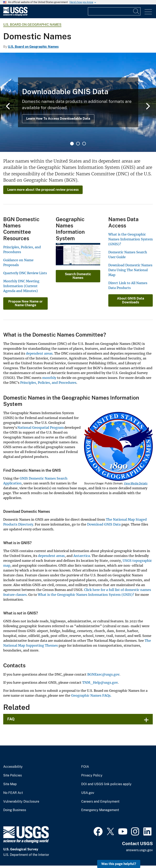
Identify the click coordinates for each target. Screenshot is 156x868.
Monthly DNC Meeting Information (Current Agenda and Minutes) (21, 286)
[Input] (114, 11)
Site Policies (13, 775)
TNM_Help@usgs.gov (100, 682)
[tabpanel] (78, 102)
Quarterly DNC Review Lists (25, 273)
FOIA (85, 767)
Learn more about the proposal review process (43, 190)
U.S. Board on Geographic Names (32, 25)
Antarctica (82, 556)
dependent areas (39, 353)
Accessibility (13, 767)
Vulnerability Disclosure (21, 802)
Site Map (10, 784)
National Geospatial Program (41, 428)
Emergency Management (100, 810)
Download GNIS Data (104, 524)
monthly (49, 378)
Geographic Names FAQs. (91, 695)
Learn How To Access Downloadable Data (58, 119)
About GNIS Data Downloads (131, 300)
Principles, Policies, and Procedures (48, 383)
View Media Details (136, 483)
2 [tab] (78, 144)
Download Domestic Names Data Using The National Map (130, 270)
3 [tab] (84, 144)
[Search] (136, 11)
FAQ (11, 719)
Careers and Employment (100, 802)
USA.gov (88, 793)
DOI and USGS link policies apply (106, 784)
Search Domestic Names (78, 276)
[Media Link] (118, 447)
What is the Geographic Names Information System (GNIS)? (131, 239)
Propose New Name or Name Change (25, 303)
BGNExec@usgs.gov (103, 674)
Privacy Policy (92, 775)
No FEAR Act (13, 793)
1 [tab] (72, 144)
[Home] (15, 15)
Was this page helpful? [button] (119, 864)
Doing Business (15, 810)
